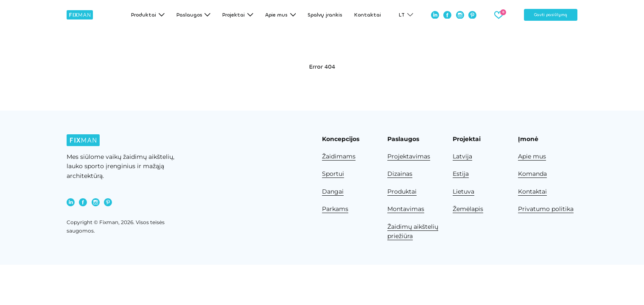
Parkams (335, 209)
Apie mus (532, 156)
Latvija (462, 156)
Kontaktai (368, 15)
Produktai (402, 191)
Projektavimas (409, 156)
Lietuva (463, 191)
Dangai (333, 191)
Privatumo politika (546, 209)
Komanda (532, 174)
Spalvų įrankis (325, 15)
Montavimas (406, 209)
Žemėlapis (468, 209)
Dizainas (400, 174)
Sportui (333, 174)
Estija (461, 174)
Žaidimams (339, 156)
